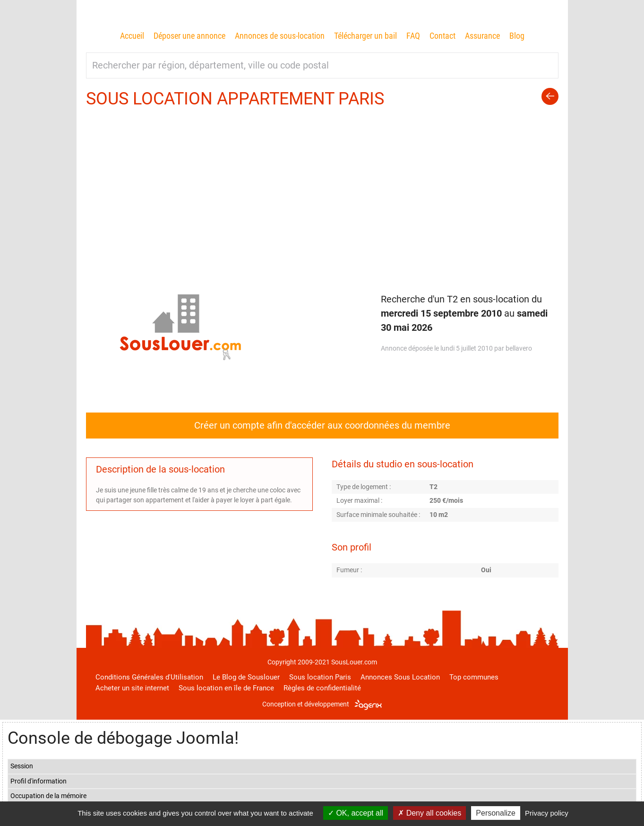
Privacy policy (547, 813)
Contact (442, 36)
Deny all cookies (429, 813)
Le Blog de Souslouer (246, 677)
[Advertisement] (322, 181)
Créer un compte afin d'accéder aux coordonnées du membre (322, 425)
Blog (517, 36)
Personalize (496, 813)
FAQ (413, 36)
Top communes (474, 677)
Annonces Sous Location (400, 677)
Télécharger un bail (365, 36)
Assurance (482, 36)
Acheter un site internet (132, 688)
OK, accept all (356, 813)
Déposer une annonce (189, 36)
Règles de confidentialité (322, 688)
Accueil (132, 36)
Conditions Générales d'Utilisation (149, 677)
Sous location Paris (320, 677)
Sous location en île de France (226, 688)
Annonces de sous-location (280, 36)
